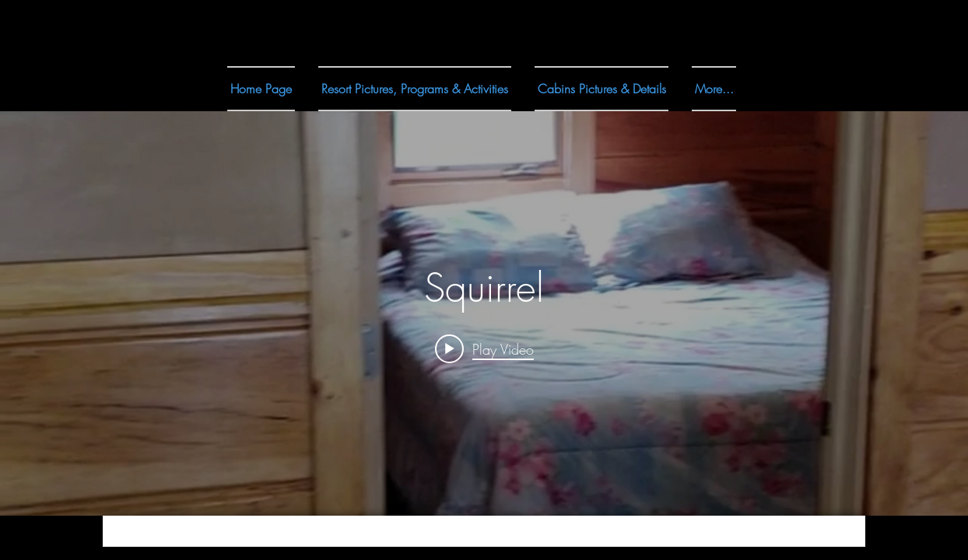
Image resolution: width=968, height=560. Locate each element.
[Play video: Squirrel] (484, 348)
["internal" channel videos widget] (484, 313)
